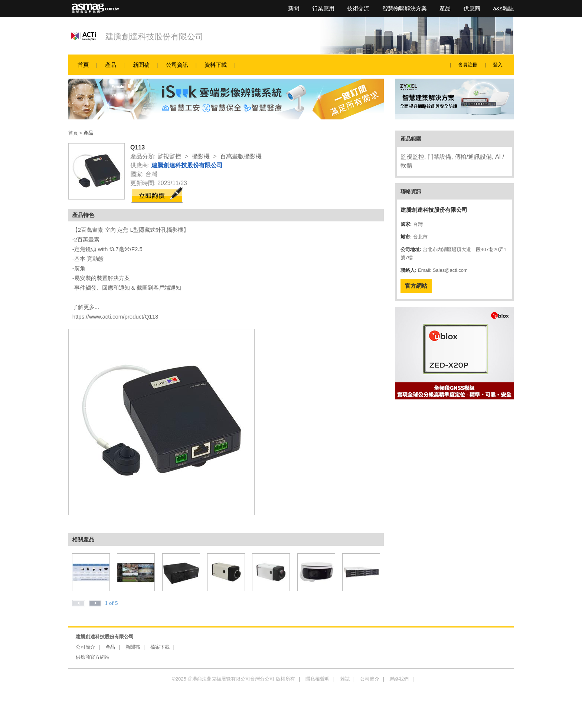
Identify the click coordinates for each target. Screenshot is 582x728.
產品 (445, 8)
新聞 (294, 8)
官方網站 (416, 286)
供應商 (472, 8)
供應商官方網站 (93, 657)
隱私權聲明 (318, 679)
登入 (498, 65)
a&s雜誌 (503, 8)
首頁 (83, 65)
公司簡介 (85, 647)
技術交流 (358, 8)
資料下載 (216, 65)
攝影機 (201, 156)
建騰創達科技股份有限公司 (154, 37)
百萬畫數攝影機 (241, 156)
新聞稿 (141, 65)
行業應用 (323, 8)
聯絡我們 (399, 679)
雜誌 (345, 679)
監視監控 (169, 156)
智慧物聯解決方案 (405, 8)
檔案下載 (160, 647)
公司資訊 (177, 65)
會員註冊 (468, 65)
